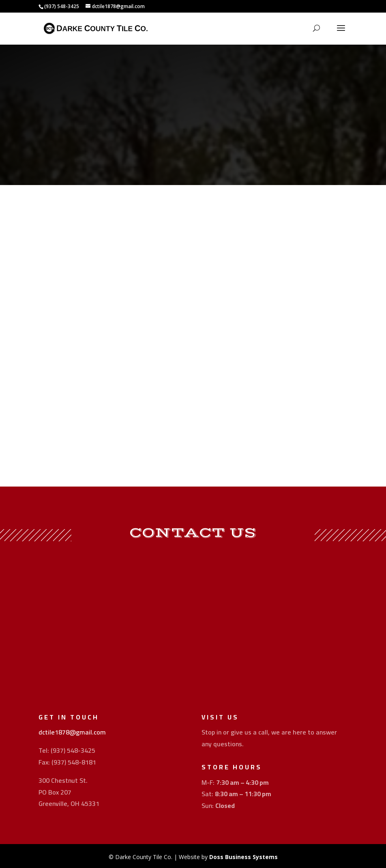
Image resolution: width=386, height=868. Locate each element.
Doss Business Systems (243, 857)
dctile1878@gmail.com (72, 732)
